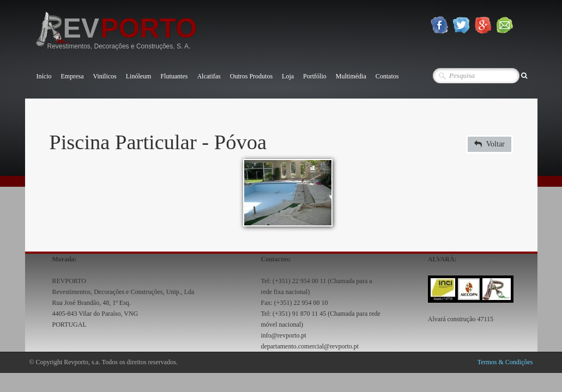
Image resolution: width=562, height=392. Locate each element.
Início (44, 76)
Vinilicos (104, 76)
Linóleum (139, 76)
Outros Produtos (251, 76)
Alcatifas (209, 76)
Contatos (387, 76)
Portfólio (315, 76)
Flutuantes (174, 76)
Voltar (490, 144)
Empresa (72, 76)
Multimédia (351, 76)
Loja (288, 76)
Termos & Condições (505, 362)
